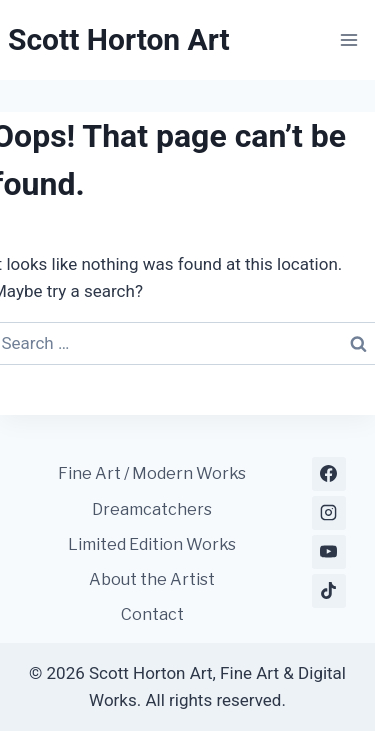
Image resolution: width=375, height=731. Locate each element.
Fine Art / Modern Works (152, 473)
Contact (152, 614)
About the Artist (152, 579)
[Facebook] (329, 474)
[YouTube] (329, 552)
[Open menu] (348, 39)
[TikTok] (329, 591)
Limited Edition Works (152, 544)
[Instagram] (329, 513)
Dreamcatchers (152, 509)
